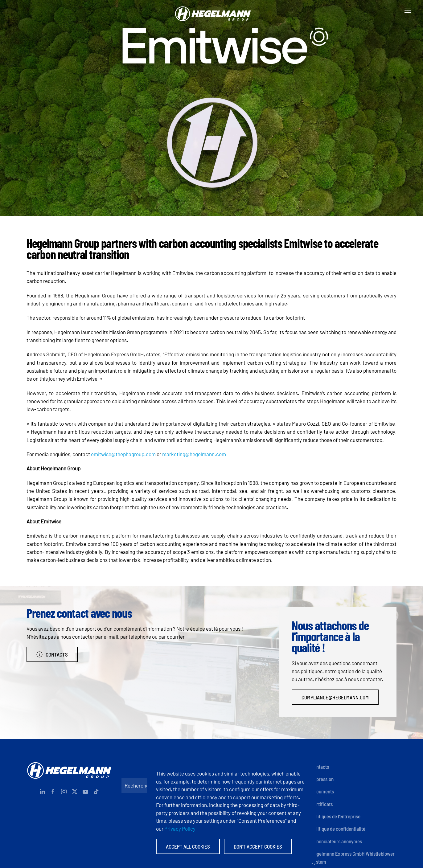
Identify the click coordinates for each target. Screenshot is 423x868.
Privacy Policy (180, 829)
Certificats (322, 804)
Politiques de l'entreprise (336, 816)
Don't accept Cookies (258, 846)
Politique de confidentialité (338, 829)
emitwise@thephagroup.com (123, 454)
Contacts (52, 654)
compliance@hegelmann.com (335, 697)
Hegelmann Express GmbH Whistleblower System (353, 858)
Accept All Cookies (188, 846)
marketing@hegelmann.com (194, 454)
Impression (322, 779)
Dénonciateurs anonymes (337, 841)
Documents (322, 791)
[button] (408, 11)
